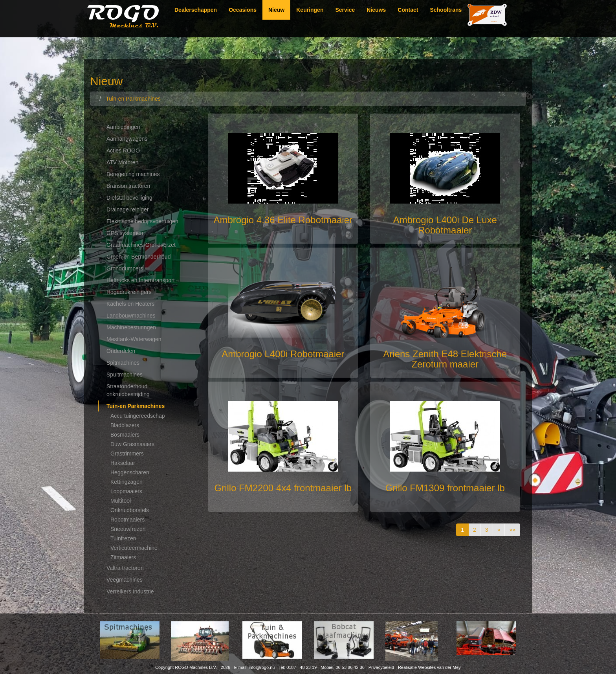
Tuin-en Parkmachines (136, 406)
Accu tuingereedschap (138, 416)
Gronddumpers (125, 268)
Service (345, 10)
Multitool (121, 501)
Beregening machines (133, 174)
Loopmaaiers (126, 491)
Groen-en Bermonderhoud (138, 257)
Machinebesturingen (131, 327)
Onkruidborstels (130, 510)
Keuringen (310, 10)
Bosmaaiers (125, 435)
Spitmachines (123, 363)
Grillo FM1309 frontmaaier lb (445, 488)
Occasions (243, 10)
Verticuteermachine (134, 548)
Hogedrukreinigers (129, 292)
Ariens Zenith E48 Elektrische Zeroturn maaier (445, 359)
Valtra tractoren (125, 568)
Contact (408, 10)
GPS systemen (125, 233)
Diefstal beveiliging (129, 198)
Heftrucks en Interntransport (141, 280)
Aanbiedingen (123, 127)
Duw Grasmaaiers (132, 444)
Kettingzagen (126, 482)
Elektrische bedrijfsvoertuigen (142, 221)
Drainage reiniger (127, 209)
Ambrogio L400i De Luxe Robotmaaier (445, 225)
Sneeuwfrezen (128, 529)
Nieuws (376, 10)
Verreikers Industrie (130, 591)
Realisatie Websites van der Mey (429, 667)
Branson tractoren (128, 186)
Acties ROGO (123, 151)
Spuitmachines (125, 375)
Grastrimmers (127, 454)
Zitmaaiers (123, 557)
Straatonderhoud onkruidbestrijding (128, 390)
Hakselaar (123, 463)
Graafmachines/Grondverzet (141, 245)
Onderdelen (121, 351)
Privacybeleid (381, 667)
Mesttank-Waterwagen (134, 339)
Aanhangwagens (127, 139)
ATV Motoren (122, 162)
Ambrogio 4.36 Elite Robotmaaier (283, 220)
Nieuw (276, 10)
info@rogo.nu (262, 667)
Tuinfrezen (123, 538)
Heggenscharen (130, 472)
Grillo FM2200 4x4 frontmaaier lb (283, 488)
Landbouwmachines (131, 316)
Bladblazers (125, 425)
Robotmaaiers (127, 520)
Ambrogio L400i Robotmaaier (283, 354)
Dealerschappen (196, 10)
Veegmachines (125, 580)
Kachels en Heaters (130, 304)
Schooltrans (446, 10)
